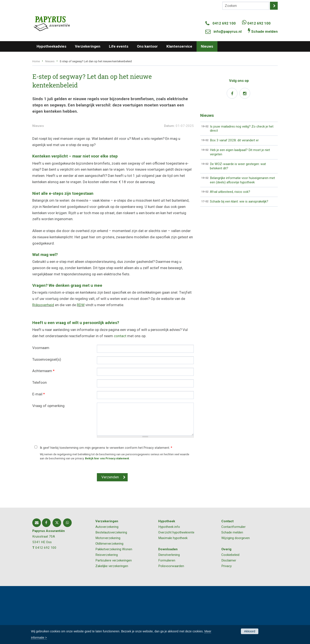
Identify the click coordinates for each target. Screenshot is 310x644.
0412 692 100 (224, 23)
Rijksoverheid (43, 363)
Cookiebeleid (230, 613)
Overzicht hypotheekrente (176, 590)
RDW (81, 363)
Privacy (226, 624)
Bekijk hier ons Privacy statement (107, 516)
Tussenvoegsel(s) (47, 417)
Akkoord (250, 631)
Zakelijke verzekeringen (112, 624)
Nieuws (50, 61)
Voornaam (41, 406)
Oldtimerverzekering (109, 602)
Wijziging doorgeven (236, 596)
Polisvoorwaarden (171, 624)
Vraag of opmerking (48, 464)
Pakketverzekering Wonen (114, 607)
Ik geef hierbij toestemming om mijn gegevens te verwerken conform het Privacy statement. (106, 506)
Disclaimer (229, 618)
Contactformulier (233, 585)
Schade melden (232, 590)
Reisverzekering (107, 613)
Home (36, 61)
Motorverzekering (108, 596)
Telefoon (40, 440)
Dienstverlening (169, 613)
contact (120, 394)
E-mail (39, 452)
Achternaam (43, 429)
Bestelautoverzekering (111, 590)
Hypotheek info (169, 585)
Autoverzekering (107, 585)
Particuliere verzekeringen (114, 618)
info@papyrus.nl (228, 31)
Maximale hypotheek (173, 596)
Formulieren (167, 618)
